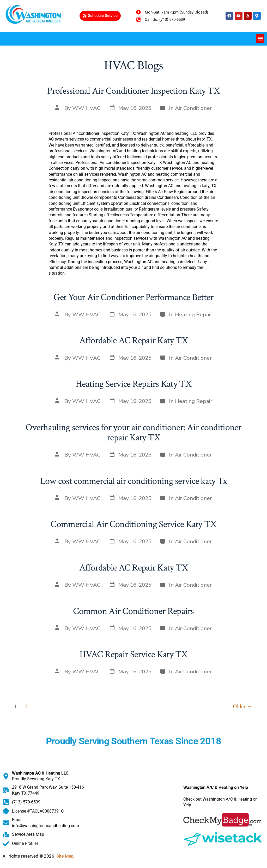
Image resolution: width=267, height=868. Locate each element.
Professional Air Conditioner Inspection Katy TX (133, 91)
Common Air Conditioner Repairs (133, 611)
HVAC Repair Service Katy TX (133, 654)
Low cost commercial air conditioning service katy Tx (134, 481)
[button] (260, 39)
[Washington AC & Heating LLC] (133, 815)
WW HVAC (86, 108)
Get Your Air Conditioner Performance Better (133, 297)
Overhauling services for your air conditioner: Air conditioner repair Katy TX (133, 433)
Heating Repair (194, 314)
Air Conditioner (193, 108)
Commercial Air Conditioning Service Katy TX (133, 524)
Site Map (65, 856)
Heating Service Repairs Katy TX (133, 384)
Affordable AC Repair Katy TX (134, 341)
